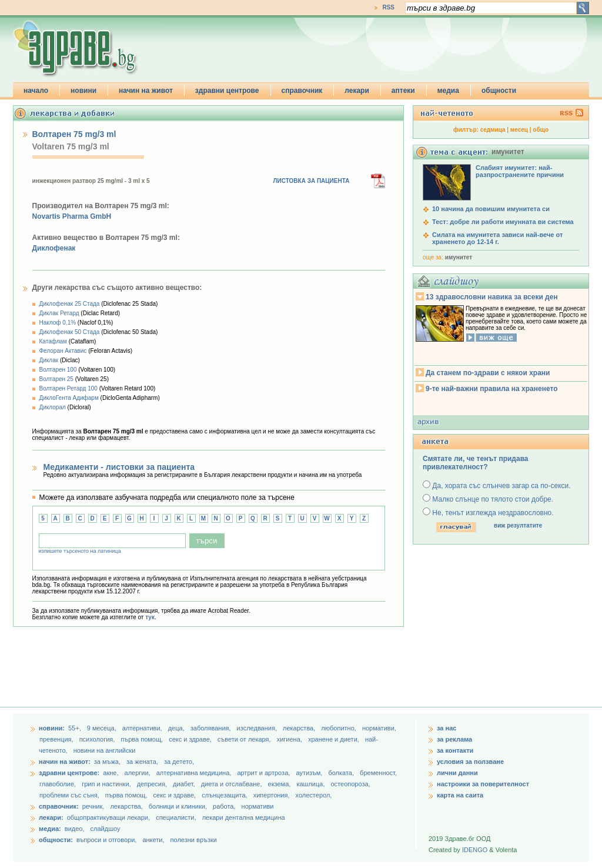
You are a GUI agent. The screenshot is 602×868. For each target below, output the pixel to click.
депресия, (153, 784)
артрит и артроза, (264, 773)
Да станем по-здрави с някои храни (488, 373)
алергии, (138, 773)
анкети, (153, 840)
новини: (52, 728)
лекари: (51, 817)
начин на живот (146, 91)
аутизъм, (310, 773)
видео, (75, 829)
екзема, (280, 784)
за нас (447, 728)
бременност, (378, 773)
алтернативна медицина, (195, 773)
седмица (493, 130)
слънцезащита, (225, 795)
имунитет (459, 257)
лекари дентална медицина (244, 817)
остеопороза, (351, 784)
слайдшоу (106, 829)
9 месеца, (103, 728)
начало (36, 91)
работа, (224, 806)
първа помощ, (143, 739)
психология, (98, 739)
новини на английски (105, 750)
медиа (448, 91)
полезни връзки (194, 840)
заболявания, (212, 728)
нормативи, (379, 728)
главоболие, (58, 784)
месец (519, 130)
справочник (302, 91)
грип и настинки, (107, 784)
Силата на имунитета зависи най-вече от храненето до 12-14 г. (497, 238)
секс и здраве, (191, 739)
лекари (357, 91)
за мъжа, (107, 762)
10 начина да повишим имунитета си (491, 209)
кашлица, (311, 784)
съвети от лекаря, (245, 739)
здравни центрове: (69, 773)
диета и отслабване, (233, 784)
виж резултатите (518, 525)
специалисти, (176, 817)
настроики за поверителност (483, 784)
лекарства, (300, 728)
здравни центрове (227, 91)
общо (541, 130)
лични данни (457, 773)
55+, (76, 728)
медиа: (50, 829)
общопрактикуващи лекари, (108, 817)
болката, (342, 773)
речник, (93, 806)
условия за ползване (470, 762)
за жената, (142, 762)
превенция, (57, 739)
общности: (56, 840)
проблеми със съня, (70, 795)
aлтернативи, (143, 728)
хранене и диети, (335, 739)
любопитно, (340, 728)
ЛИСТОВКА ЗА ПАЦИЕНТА (312, 181)
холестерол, (314, 795)
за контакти (455, 750)
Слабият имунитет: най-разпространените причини (520, 171)
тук (150, 617)
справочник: (59, 806)
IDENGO (475, 850)
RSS (388, 7)
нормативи (258, 806)
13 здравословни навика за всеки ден (492, 297)
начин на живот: (65, 762)
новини (83, 91)
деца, (177, 728)
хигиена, (290, 739)
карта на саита (460, 795)
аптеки (403, 91)
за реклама (454, 739)
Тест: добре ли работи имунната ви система (503, 222)
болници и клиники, (178, 806)
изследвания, (258, 728)
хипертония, (272, 795)
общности (499, 91)
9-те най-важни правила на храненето (492, 389)
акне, (111, 773)
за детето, (179, 762)
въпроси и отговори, (106, 840)
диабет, (185, 784)
